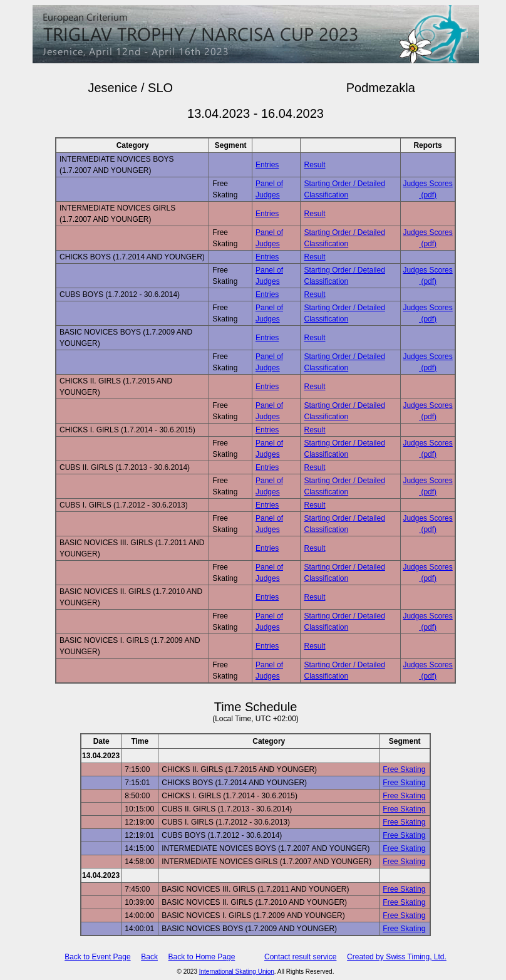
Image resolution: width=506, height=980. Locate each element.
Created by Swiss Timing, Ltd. (397, 957)
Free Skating (404, 769)
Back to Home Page (202, 957)
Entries (267, 165)
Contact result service (300, 957)
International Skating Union (237, 972)
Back (149, 957)
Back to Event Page (97, 957)
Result (314, 165)
